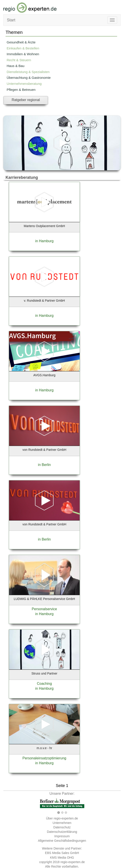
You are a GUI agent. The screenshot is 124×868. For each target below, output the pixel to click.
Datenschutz (62, 827)
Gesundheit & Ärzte (21, 42)
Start (11, 20)
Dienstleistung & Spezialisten (28, 72)
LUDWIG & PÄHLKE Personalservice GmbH (44, 599)
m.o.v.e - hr (44, 748)
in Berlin (44, 465)
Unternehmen (62, 823)
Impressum (62, 836)
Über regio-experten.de (62, 818)
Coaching (44, 684)
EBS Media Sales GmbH (62, 853)
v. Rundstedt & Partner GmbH (44, 301)
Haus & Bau (16, 66)
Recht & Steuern (19, 60)
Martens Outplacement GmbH (44, 226)
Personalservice (44, 609)
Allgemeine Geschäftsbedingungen (62, 841)
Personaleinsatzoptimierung (44, 758)
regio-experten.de (73, 862)
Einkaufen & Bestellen (23, 48)
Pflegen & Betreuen (21, 90)
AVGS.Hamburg (44, 375)
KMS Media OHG (62, 858)
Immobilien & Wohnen (23, 54)
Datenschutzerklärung (62, 832)
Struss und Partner (44, 673)
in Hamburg (44, 241)
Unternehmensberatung (24, 84)
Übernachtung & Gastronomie (29, 78)
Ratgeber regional (26, 100)
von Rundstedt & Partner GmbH (44, 450)
